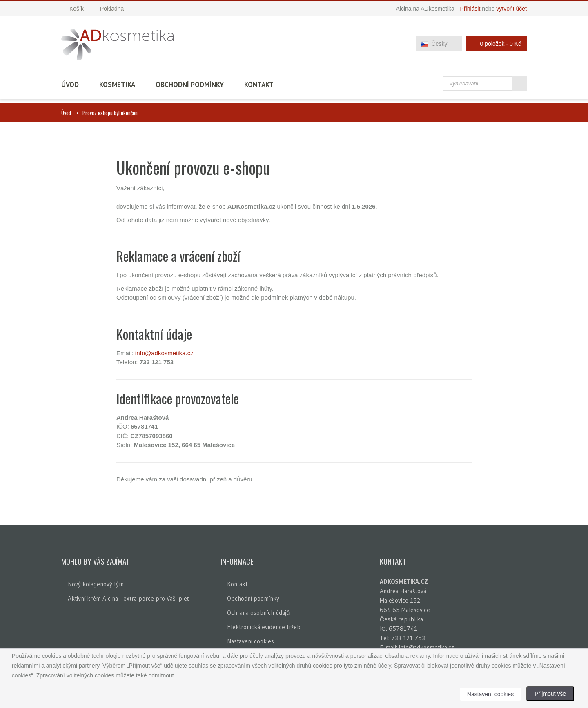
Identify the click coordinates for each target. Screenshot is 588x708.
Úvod (70, 85)
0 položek (494, 43)
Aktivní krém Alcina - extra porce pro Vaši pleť (129, 598)
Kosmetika (117, 85)
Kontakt (259, 85)
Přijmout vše (550, 694)
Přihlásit (470, 9)
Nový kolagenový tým (96, 584)
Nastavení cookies (251, 641)
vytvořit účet (511, 9)
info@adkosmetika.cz (164, 353)
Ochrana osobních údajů (258, 613)
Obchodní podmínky (190, 85)
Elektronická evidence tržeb (264, 627)
